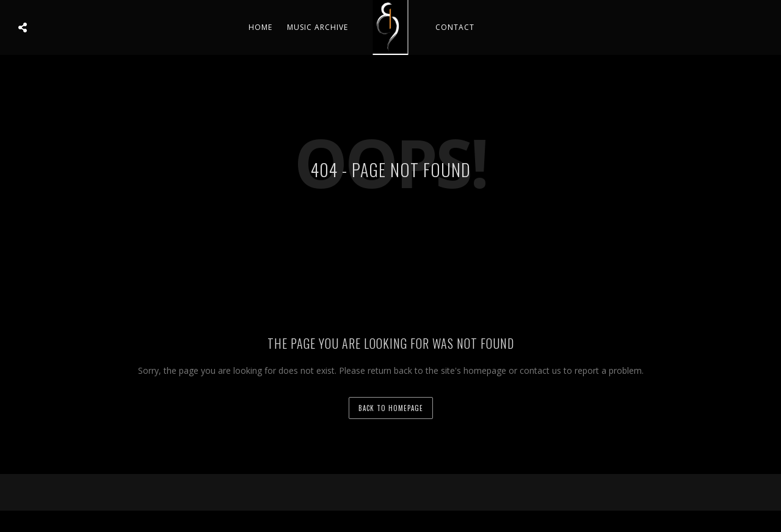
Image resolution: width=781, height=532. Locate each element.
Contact (455, 27)
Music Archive (318, 27)
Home (260, 27)
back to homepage (391, 408)
